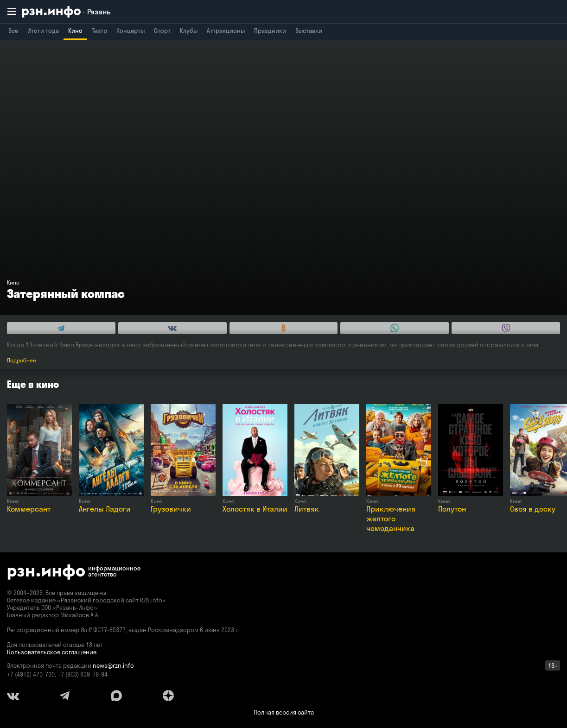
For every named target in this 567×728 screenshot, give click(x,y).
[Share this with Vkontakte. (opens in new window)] (172, 328)
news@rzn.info (113, 665)
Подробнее (22, 360)
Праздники (270, 31)
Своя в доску (533, 509)
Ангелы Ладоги (105, 509)
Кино (75, 31)
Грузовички (171, 509)
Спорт (162, 31)
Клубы (189, 31)
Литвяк (307, 509)
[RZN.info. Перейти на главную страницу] (66, 12)
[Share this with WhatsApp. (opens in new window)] (395, 328)
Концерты (131, 31)
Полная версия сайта (284, 712)
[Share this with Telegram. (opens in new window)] (61, 328)
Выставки (309, 31)
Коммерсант (29, 509)
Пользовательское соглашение (52, 652)
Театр (99, 31)
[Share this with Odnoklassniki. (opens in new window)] (284, 328)
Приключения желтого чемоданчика (391, 519)
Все (13, 31)
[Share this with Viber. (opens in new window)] (506, 328)
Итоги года (43, 31)
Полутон (452, 509)
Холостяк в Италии (255, 509)
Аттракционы (226, 31)
